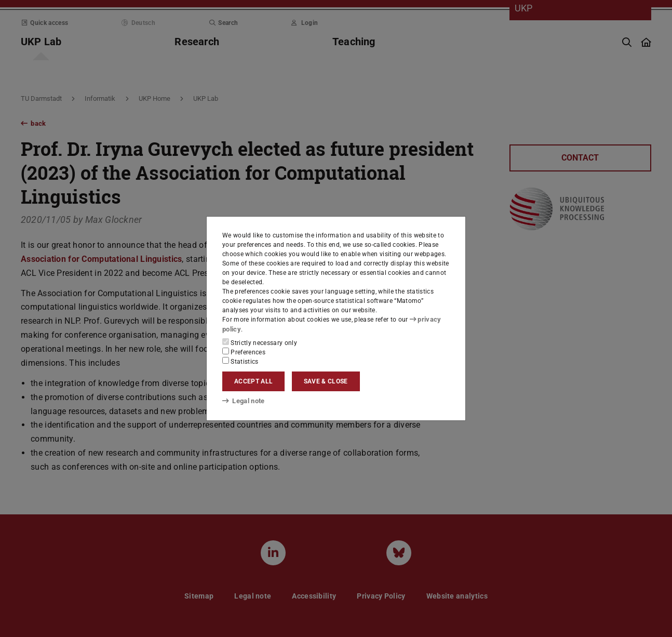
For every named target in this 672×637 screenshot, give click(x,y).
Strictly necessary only (260, 342)
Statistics (240, 361)
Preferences (244, 352)
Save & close (326, 381)
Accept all (253, 381)
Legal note (243, 401)
